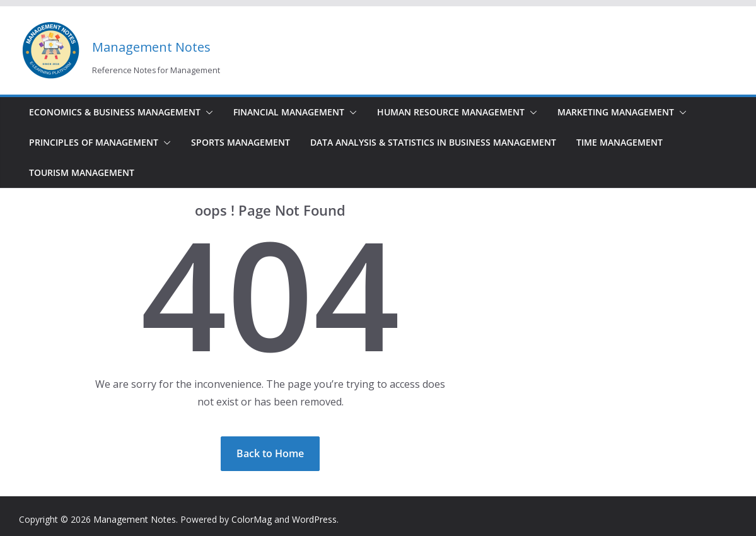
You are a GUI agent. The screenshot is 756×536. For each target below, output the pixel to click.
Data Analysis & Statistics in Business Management (433, 142)
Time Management (619, 142)
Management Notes (151, 47)
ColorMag (252, 519)
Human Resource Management (451, 112)
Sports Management (241, 142)
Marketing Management (616, 112)
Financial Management (289, 112)
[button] (207, 112)
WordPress (314, 519)
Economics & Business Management (115, 112)
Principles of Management (94, 142)
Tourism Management (82, 172)
